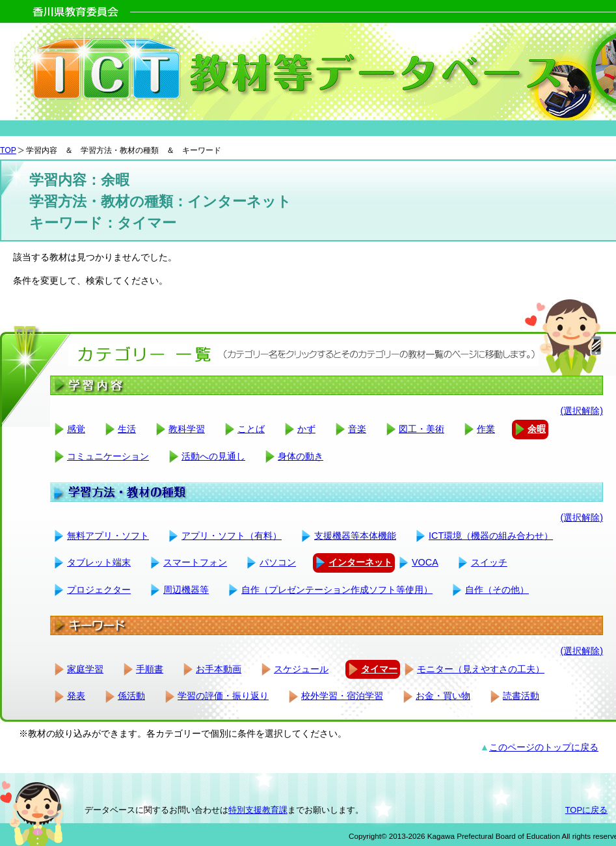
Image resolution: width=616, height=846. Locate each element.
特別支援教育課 (258, 810)
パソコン (278, 562)
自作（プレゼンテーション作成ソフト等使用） (337, 590)
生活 (127, 429)
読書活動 (521, 696)
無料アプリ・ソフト (108, 536)
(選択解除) (582, 411)
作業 (486, 429)
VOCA (425, 562)
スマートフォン (195, 562)
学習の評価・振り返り (223, 696)
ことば (251, 429)
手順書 (150, 669)
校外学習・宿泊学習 (342, 696)
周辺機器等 (186, 590)
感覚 (76, 429)
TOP (8, 150)
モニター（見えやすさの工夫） (481, 669)
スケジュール (301, 669)
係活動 (131, 696)
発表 (76, 696)
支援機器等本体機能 (355, 536)
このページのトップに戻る (544, 747)
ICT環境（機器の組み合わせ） (491, 536)
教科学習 (187, 429)
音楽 (357, 429)
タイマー (379, 669)
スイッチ (489, 562)
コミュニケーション (108, 456)
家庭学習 (85, 669)
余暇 (537, 429)
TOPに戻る (586, 810)
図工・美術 (422, 429)
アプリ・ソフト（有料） (232, 536)
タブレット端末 (99, 562)
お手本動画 (219, 669)
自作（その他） (497, 590)
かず (306, 429)
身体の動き (301, 456)
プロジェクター (99, 590)
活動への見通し (213, 456)
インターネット (360, 562)
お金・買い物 (443, 696)
